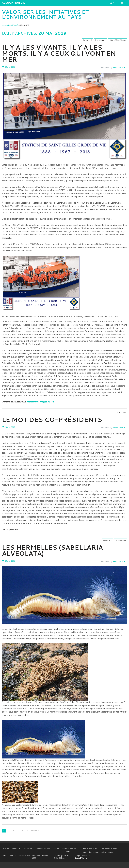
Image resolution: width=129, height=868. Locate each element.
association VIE (120, 67)
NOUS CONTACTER (10, 856)
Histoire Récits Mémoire (117, 40)
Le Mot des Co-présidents (52, 419)
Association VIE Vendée (13, 3)
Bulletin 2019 (87, 40)
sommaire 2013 (24, 856)
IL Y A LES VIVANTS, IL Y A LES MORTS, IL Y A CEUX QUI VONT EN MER (59, 53)
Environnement (101, 40)
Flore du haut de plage (109, 849)
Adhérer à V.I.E (17, 849)
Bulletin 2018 (29, 849)
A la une (6, 849)
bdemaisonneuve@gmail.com (41, 402)
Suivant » (35, 831)
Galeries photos (107, 852)
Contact (57, 849)
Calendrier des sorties (44, 849)
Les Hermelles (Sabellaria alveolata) (52, 550)
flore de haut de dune (91, 849)
